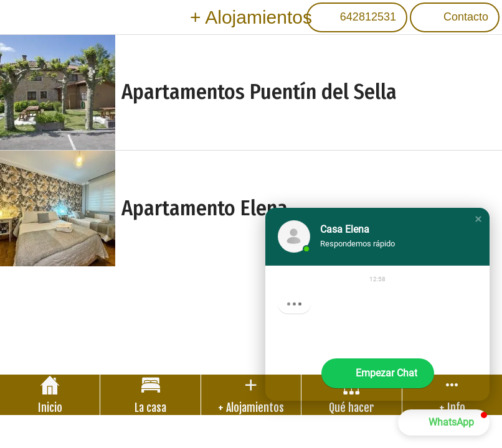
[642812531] (357, 17)
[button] (478, 219)
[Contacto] (455, 17)
